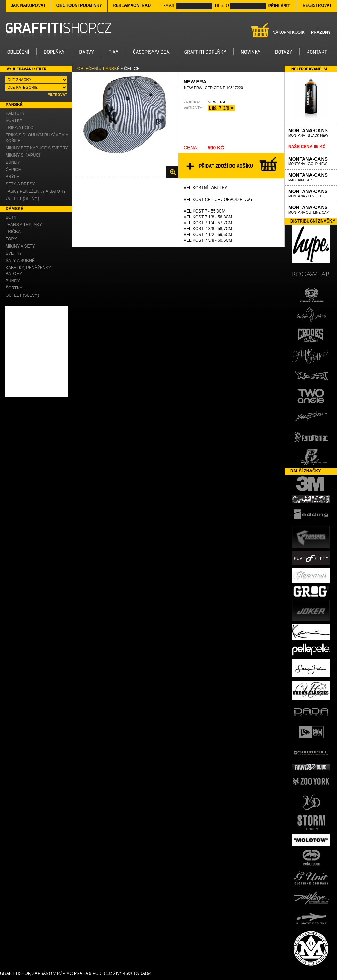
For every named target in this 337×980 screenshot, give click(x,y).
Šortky (14, 121)
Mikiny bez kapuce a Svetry (37, 148)
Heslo (222, 5)
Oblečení (88, 69)
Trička (13, 232)
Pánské (111, 69)
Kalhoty (15, 113)
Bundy (13, 162)
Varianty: (193, 108)
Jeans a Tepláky (24, 225)
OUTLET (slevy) (22, 198)
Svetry (14, 253)
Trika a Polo (19, 128)
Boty (11, 217)
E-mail (168, 5)
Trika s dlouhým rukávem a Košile (37, 138)
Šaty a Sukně (20, 261)
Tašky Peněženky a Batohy (36, 191)
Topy (11, 239)
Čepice (13, 170)
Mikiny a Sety (20, 246)
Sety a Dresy (20, 184)
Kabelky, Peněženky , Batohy (29, 271)
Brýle (12, 177)
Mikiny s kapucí (23, 155)
